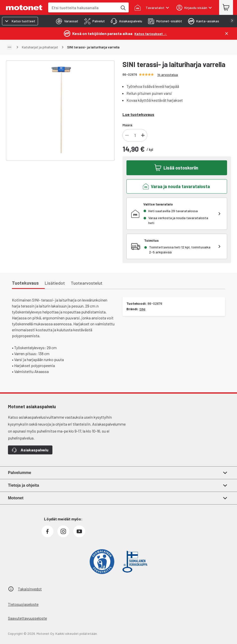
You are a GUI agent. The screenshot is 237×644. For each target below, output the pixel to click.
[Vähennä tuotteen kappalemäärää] (127, 135)
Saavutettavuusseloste (27, 618)
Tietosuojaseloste (23, 604)
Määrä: (128, 125)
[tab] (66, 21)
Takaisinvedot (30, 589)
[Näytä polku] (9, 47)
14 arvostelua (168, 75)
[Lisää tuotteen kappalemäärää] (143, 135)
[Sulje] (227, 34)
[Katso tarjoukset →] (151, 33)
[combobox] (83, 8)
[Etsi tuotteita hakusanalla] (123, 7)
